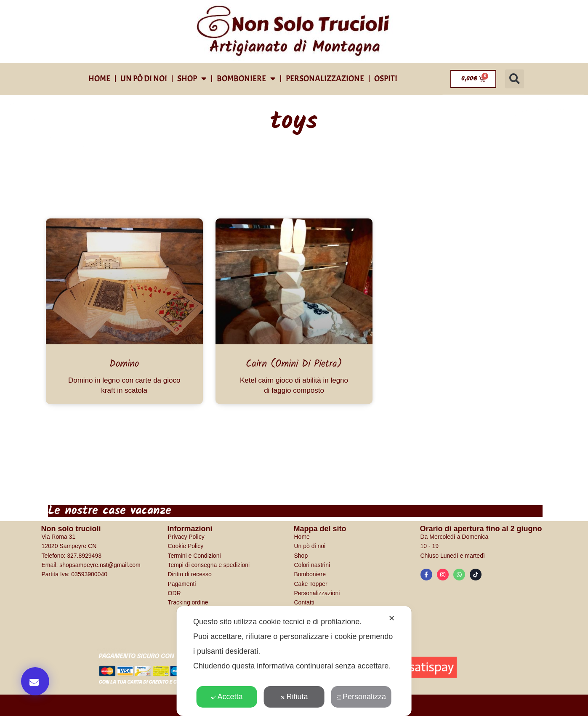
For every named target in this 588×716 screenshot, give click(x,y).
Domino (124, 364)
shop (192, 79)
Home (99, 79)
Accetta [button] (227, 697)
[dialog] (294, 661)
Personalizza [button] (361, 697)
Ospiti (386, 79)
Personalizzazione (325, 79)
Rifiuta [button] (294, 697)
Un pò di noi (144, 79)
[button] (515, 79)
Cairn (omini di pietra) (294, 364)
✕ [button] (392, 618)
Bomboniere (246, 79)
